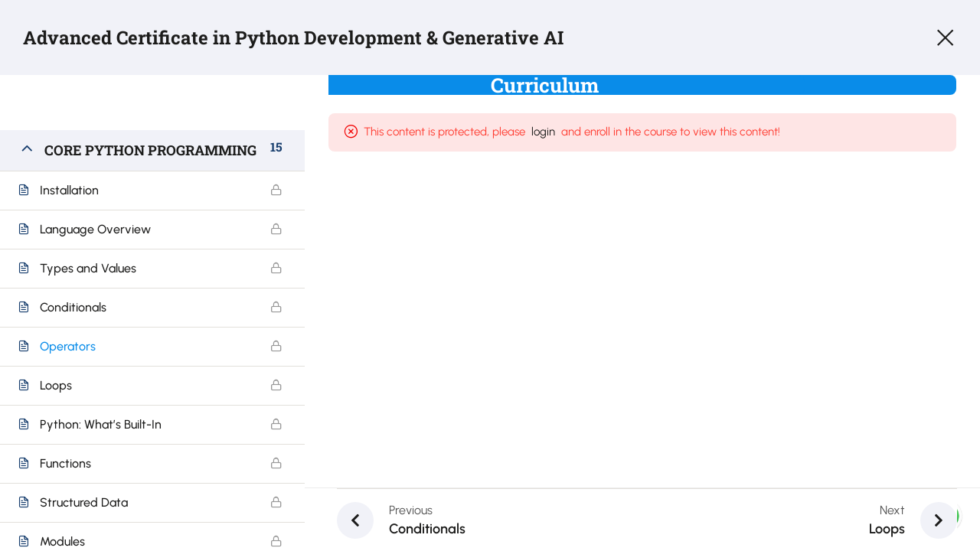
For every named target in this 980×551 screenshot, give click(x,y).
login (552, 132)
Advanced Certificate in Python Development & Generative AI (293, 37)
